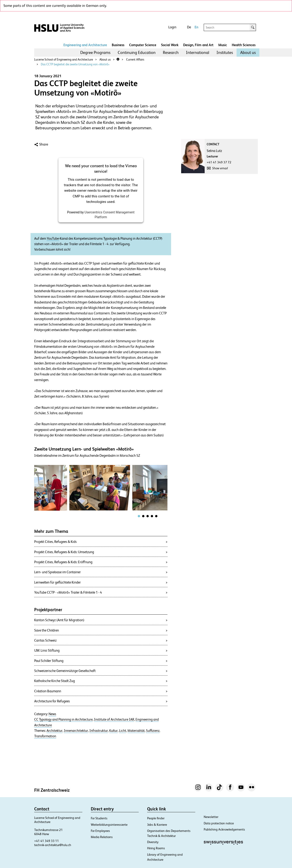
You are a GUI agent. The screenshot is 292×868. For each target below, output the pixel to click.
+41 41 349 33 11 (47, 841)
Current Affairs (135, 60)
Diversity (153, 842)
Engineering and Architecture (85, 45)
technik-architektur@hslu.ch (53, 845)
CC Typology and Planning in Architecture (63, 719)
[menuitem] (95, 53)
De (189, 27)
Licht (123, 731)
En (196, 27)
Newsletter (211, 817)
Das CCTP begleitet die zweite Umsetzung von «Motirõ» (75, 64)
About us (248, 52)
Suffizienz (153, 731)
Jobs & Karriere (157, 825)
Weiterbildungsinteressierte (109, 825)
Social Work (170, 45)
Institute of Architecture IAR (114, 719)
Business (118, 45)
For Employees (100, 831)
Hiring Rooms (156, 848)
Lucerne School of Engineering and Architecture (64, 60)
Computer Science (143, 45)
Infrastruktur (99, 731)
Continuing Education (137, 52)
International (198, 52)
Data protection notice (219, 823)
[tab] (139, 516)
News (52, 714)
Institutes (225, 52)
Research (171, 52)
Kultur (113, 731)
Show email (220, 168)
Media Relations (102, 837)
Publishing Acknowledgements (224, 829)
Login (172, 27)
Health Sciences (244, 45)
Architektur (55, 731)
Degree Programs (95, 52)
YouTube (53, 239)
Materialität (136, 731)
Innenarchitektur (76, 731)
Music (223, 45)
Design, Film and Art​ (198, 45)
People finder (156, 818)
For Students (99, 818)
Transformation (45, 736)
